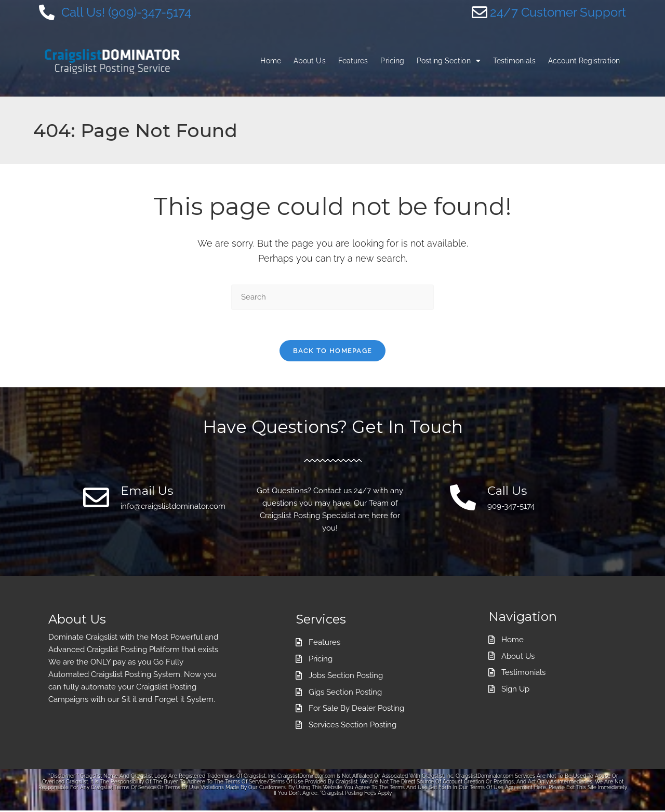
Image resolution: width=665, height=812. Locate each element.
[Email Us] (96, 498)
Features (353, 61)
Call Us (508, 491)
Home (270, 61)
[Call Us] (463, 498)
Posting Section (449, 61)
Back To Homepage (333, 352)
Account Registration (584, 61)
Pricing (392, 61)
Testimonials (514, 61)
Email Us (148, 491)
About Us (310, 61)
